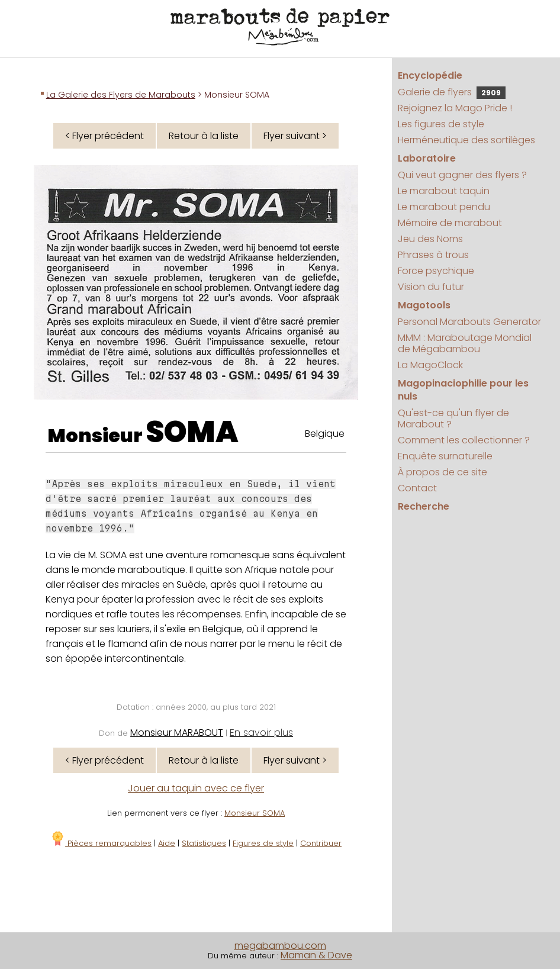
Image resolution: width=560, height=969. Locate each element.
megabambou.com (280, 946)
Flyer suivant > (295, 136)
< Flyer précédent (104, 136)
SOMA (192, 432)
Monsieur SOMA (255, 813)
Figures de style (263, 843)
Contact (417, 488)
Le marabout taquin (444, 191)
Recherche (424, 506)
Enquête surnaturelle (445, 456)
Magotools (424, 305)
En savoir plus (261, 733)
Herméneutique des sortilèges (466, 140)
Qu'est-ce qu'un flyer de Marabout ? (453, 418)
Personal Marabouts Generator (469, 322)
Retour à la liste (204, 136)
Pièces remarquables (101, 843)
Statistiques (204, 843)
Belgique (325, 434)
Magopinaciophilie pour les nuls (463, 390)
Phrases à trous (433, 255)
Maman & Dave (316, 955)
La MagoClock (430, 365)
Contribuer (321, 843)
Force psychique (436, 271)
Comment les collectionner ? (464, 440)
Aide (167, 843)
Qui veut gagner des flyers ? (462, 175)
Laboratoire (427, 158)
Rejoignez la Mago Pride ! (455, 108)
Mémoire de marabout (450, 223)
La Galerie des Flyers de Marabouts (121, 95)
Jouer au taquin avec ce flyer (196, 788)
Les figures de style (441, 124)
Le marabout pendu (444, 207)
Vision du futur (431, 287)
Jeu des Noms (430, 239)
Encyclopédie (430, 75)
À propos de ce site (442, 472)
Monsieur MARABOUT (177, 733)
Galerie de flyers (452, 92)
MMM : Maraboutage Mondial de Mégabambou (465, 343)
